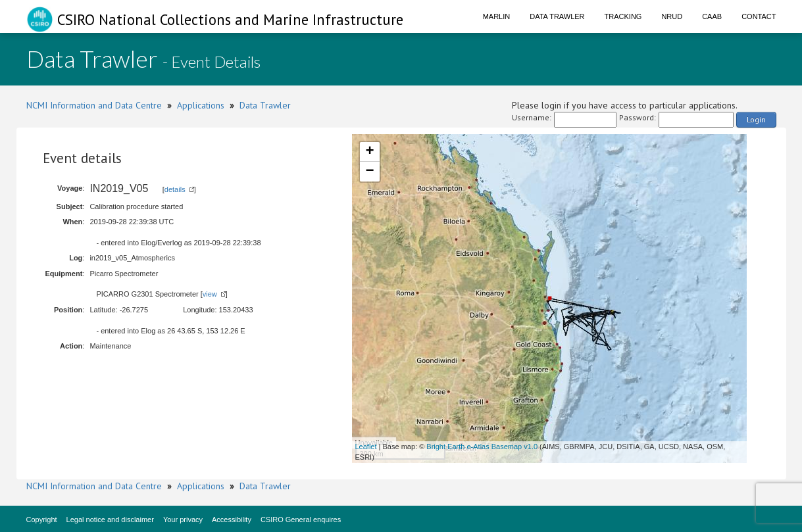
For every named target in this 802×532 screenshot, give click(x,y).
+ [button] (369, 152)
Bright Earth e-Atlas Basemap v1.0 (482, 447)
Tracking (623, 16)
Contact (759, 16)
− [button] (369, 172)
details (175, 189)
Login (756, 119)
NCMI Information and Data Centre (94, 105)
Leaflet (366, 447)
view (210, 294)
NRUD (672, 16)
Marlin (497, 16)
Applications (201, 105)
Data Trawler (557, 16)
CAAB (712, 16)
